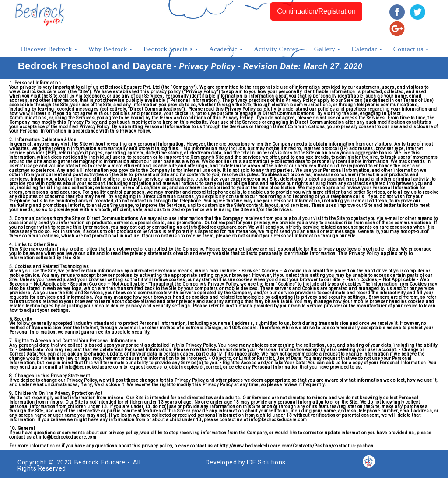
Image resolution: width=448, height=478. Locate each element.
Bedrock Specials (171, 49)
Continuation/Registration (316, 11)
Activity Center (278, 49)
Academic (226, 49)
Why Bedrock (110, 49)
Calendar (367, 49)
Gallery (327, 49)
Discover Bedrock (49, 49)
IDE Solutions (266, 462)
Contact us (411, 49)
